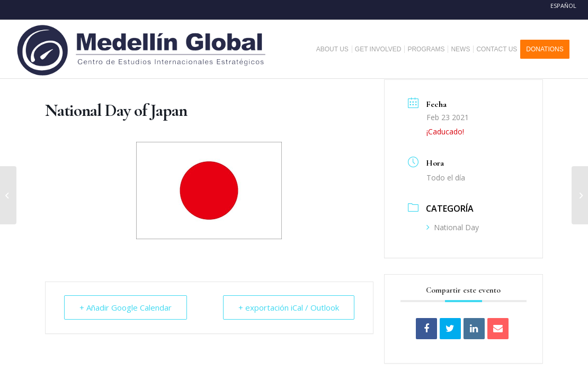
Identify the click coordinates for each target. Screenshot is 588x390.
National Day (453, 227)
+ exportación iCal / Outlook (289, 307)
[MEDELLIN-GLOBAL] (142, 49)
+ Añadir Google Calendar (126, 307)
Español (563, 6)
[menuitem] (336, 49)
